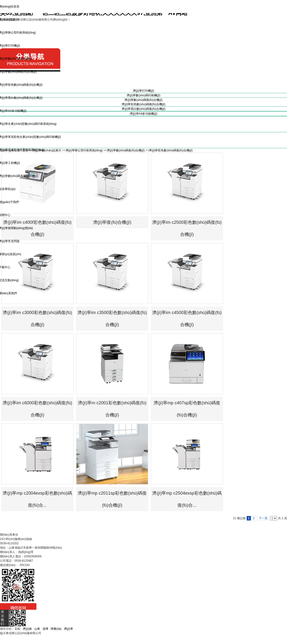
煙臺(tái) (56, 629)
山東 (37, 629)
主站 (17, 629)
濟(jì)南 (27, 629)
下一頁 (263, 518)
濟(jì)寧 (68, 629)
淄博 (45, 629)
